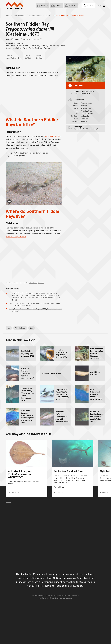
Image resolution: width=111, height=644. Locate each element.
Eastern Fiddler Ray (53, 136)
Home (8, 15)
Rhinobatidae (20, 328)
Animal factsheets (35, 15)
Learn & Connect (19, 15)
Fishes (47, 15)
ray (9, 328)
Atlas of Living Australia (16, 237)
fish (32, 328)
